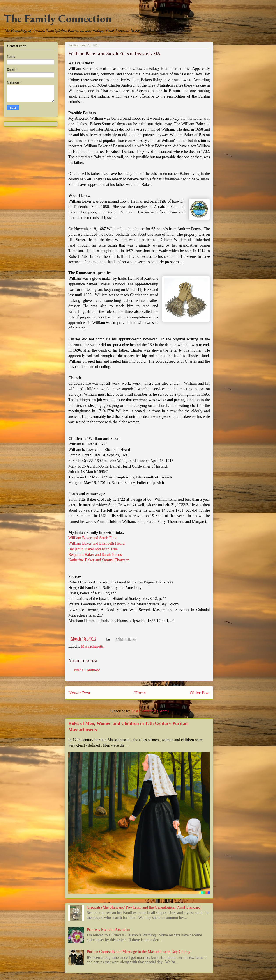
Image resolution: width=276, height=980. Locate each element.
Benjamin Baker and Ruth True (93, 549)
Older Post (200, 693)
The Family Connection (57, 19)
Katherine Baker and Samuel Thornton (99, 560)
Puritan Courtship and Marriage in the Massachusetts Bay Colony (139, 952)
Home (140, 693)
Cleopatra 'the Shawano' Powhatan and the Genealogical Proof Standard (143, 907)
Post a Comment (87, 670)
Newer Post (79, 693)
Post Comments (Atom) (150, 711)
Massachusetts (92, 646)
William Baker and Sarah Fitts (92, 538)
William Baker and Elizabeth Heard (96, 543)
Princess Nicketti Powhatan (108, 930)
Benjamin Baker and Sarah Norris (95, 555)
